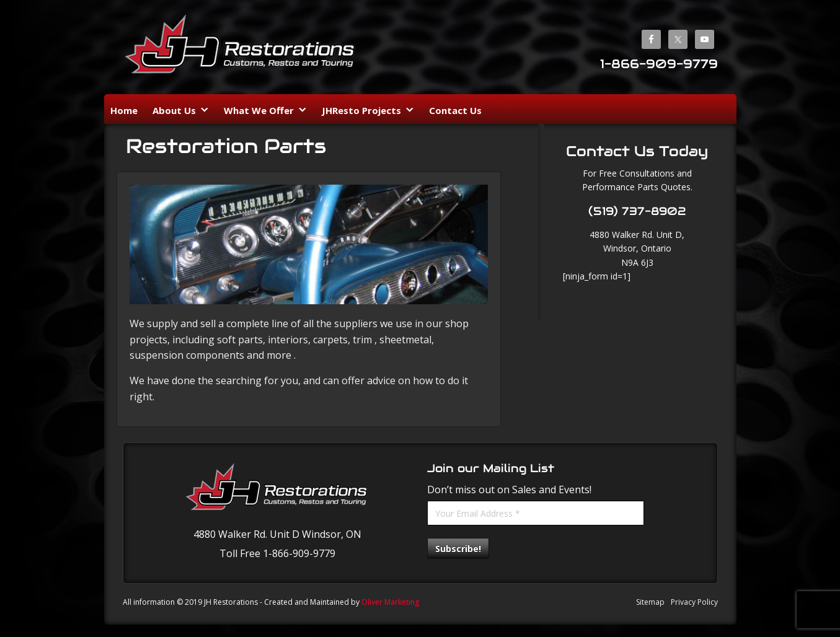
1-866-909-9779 (659, 64)
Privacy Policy (694, 602)
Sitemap (650, 602)
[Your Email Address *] (536, 513)
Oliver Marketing (390, 602)
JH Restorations (241, 49)
